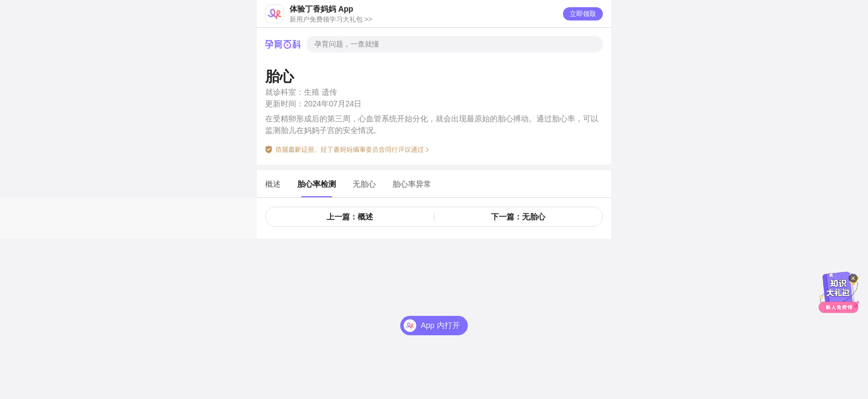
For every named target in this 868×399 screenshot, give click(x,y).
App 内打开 (440, 325)
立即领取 (583, 14)
